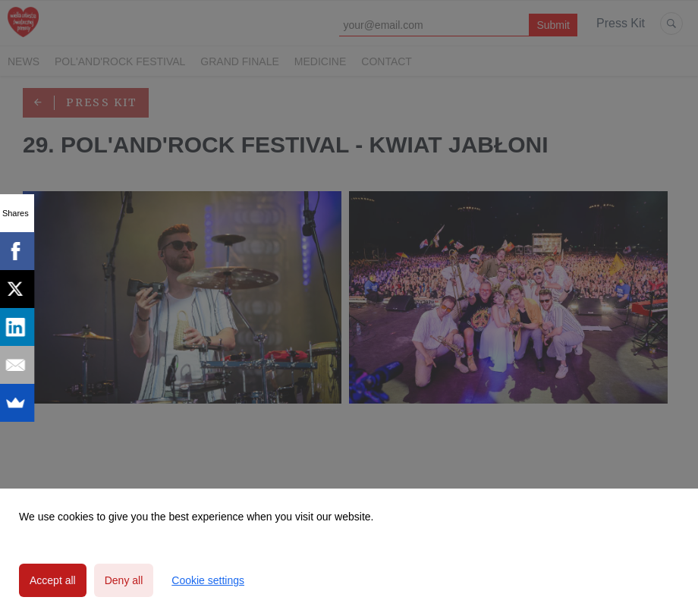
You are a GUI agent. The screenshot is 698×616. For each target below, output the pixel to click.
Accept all (53, 580)
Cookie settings (208, 580)
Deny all (124, 580)
